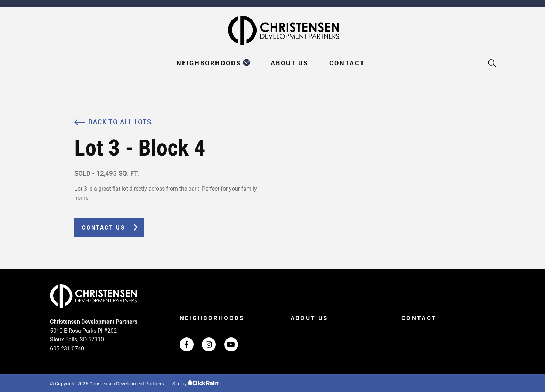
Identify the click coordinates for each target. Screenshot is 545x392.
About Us (290, 63)
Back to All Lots (113, 122)
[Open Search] (492, 64)
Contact (347, 63)
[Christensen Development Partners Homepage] (272, 31)
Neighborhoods (209, 63)
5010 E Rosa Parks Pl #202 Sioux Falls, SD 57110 (83, 335)
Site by (196, 384)
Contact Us (104, 227)
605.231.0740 (67, 348)
